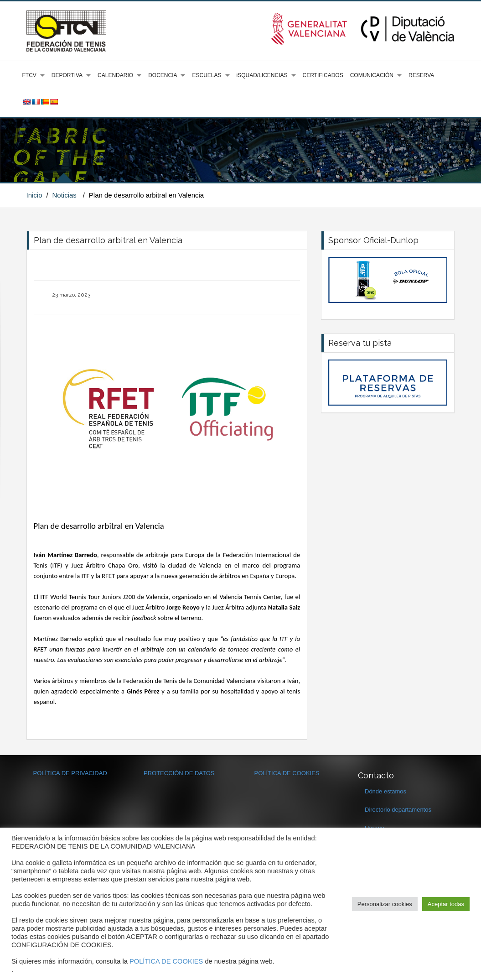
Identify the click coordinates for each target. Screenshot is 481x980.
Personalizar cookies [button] (385, 904)
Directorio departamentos (398, 810)
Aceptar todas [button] (446, 904)
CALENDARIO (115, 75)
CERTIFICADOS (323, 75)
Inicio (34, 195)
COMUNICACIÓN (372, 75)
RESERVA (421, 75)
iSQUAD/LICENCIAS (262, 75)
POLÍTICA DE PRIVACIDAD (70, 773)
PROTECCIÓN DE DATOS (179, 773)
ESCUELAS (207, 75)
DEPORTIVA (67, 75)
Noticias (64, 195)
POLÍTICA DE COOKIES (287, 773)
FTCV (29, 75)
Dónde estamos (385, 791)
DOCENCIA (163, 75)
